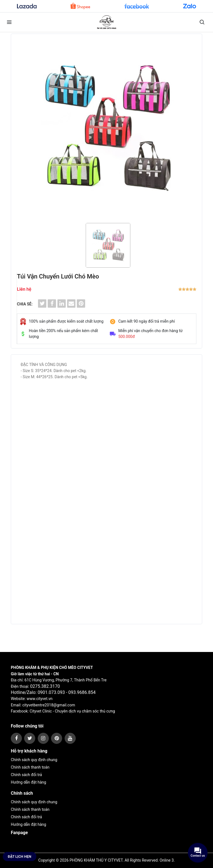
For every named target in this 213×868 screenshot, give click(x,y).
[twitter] (30, 738)
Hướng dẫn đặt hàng (28, 782)
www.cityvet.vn (40, 699)
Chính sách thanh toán (30, 767)
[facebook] (16, 738)
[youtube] (70, 738)
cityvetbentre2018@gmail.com (49, 705)
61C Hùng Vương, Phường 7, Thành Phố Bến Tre (65, 680)
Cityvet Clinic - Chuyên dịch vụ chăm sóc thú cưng (72, 711)
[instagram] (43, 738)
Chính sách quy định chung (34, 760)
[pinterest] (57, 738)
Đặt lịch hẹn (20, 856)
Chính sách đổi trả (26, 775)
